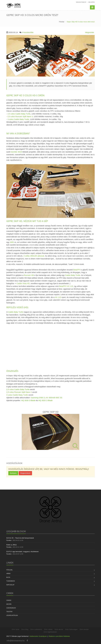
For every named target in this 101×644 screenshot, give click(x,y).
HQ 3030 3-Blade (28, 400)
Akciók (9, 604)
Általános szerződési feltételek (59, 636)
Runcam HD (29, 275)
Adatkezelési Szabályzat (38, 636)
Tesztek (9, 612)
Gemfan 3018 (16, 152)
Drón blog (25, 629)
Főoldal (62, 22)
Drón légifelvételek (50, 632)
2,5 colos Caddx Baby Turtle (19, 114)
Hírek (8, 574)
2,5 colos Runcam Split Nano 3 (20, 116)
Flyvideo (9, 540)
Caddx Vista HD (23, 283)
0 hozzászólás (28, 32)
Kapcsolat (10, 585)
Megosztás (90, 32)
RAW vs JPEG (12, 545)
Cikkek (9, 600)
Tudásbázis (11, 581)
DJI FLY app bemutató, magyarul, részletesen (22, 552)
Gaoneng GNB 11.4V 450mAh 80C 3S (46, 398)
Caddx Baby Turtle (73, 275)
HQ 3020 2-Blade (45, 400)
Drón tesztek (84, 629)
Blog (8, 577)
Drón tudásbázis (36, 629)
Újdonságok (11, 608)
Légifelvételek (12, 615)
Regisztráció (81, 2)
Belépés (92, 2)
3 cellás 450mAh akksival (34, 256)
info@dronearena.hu (16, 641)
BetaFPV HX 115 (66, 286)
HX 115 (58, 297)
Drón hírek (16, 629)
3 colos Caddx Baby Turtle (18, 119)
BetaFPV (77, 270)
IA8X (12, 242)
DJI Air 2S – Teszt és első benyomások (20, 538)
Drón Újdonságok (71, 629)
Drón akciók (59, 629)
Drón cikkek (48, 629)
